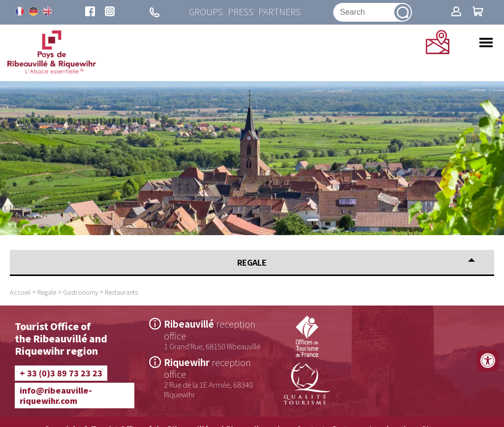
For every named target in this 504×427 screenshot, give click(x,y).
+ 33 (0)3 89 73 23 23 (61, 373)
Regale (47, 292)
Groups (206, 12)
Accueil (20, 292)
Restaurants (121, 292)
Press (241, 12)
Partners (280, 12)
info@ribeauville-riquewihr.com (56, 395)
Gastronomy (80, 292)
